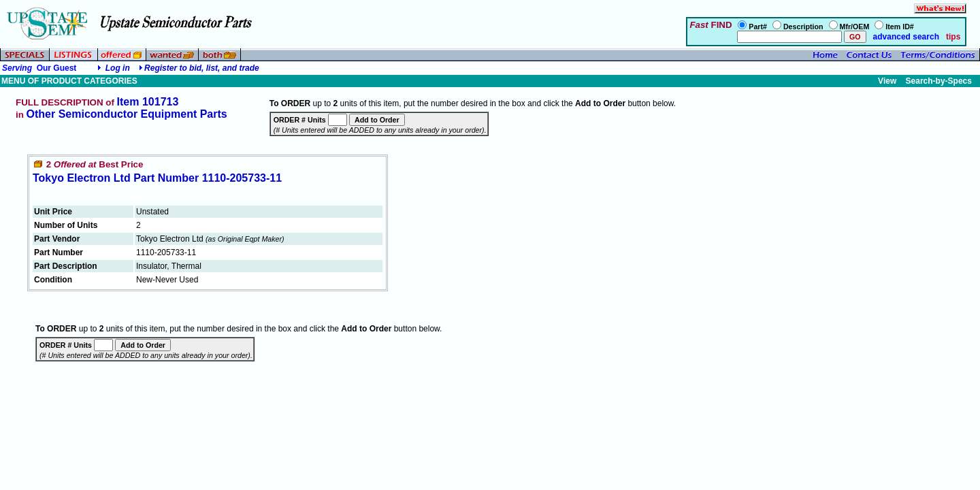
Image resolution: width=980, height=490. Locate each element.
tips (953, 37)
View (887, 81)
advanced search (905, 37)
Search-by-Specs (939, 81)
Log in (118, 68)
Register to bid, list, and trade (202, 68)
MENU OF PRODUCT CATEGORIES (69, 81)
